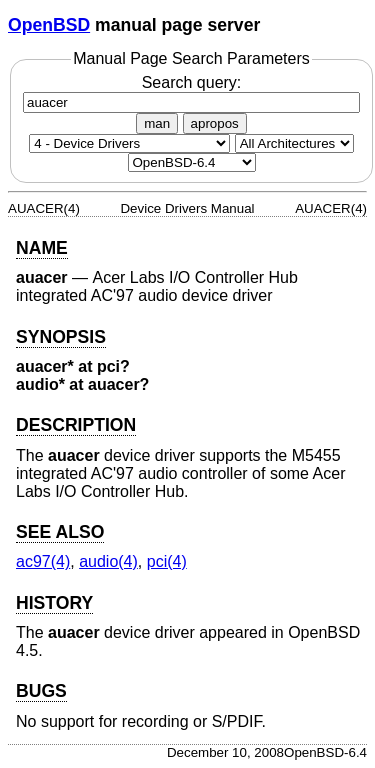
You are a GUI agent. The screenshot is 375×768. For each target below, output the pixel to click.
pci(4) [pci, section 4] (167, 561)
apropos (215, 123)
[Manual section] (129, 143)
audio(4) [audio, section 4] (108, 561)
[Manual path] (192, 162)
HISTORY (54, 603)
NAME (42, 248)
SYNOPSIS (61, 337)
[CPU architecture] (294, 143)
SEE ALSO (60, 532)
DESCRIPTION (76, 425)
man (157, 123)
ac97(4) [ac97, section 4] (43, 561)
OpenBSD (49, 25)
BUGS (41, 691)
